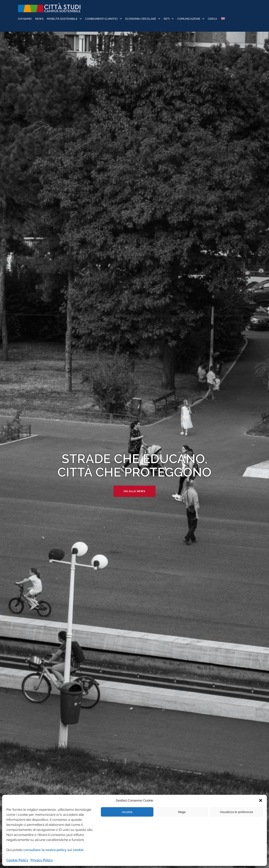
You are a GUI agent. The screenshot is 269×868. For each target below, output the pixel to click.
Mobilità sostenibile (62, 19)
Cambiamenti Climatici (101, 19)
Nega (182, 812)
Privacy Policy (42, 860)
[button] (261, 800)
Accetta (127, 812)
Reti (167, 19)
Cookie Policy (17, 860)
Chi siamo (25, 19)
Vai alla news (134, 491)
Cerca (212, 19)
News (39, 19)
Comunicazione (189, 19)
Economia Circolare (141, 19)
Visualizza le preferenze (237, 812)
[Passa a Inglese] (223, 19)
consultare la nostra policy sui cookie (53, 850)
